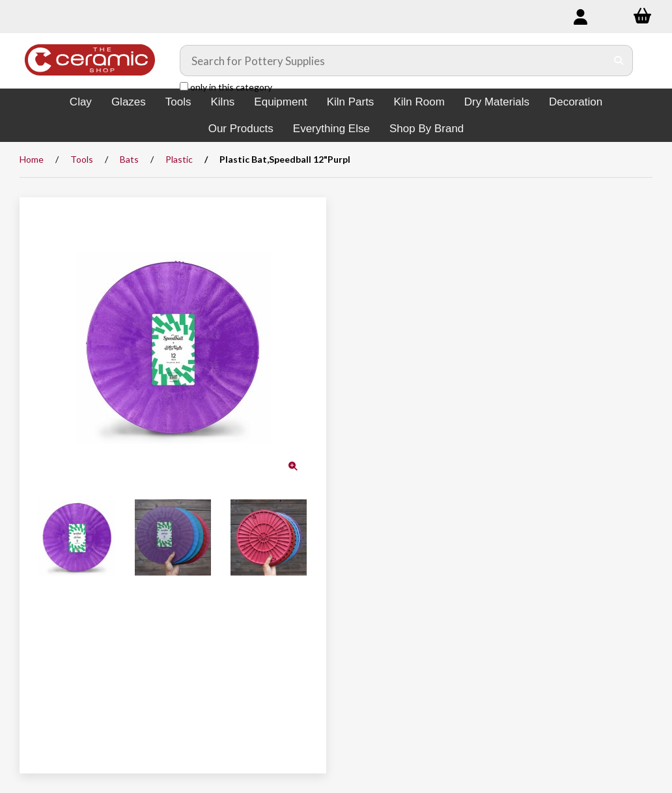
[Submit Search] (619, 61)
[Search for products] (393, 61)
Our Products (241, 129)
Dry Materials (497, 102)
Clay (81, 102)
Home (32, 159)
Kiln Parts (351, 102)
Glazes (129, 102)
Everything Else (331, 129)
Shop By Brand (427, 129)
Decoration (576, 102)
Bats (129, 159)
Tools (178, 102)
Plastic (179, 159)
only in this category (226, 87)
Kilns (222, 102)
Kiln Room (419, 102)
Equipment (280, 102)
